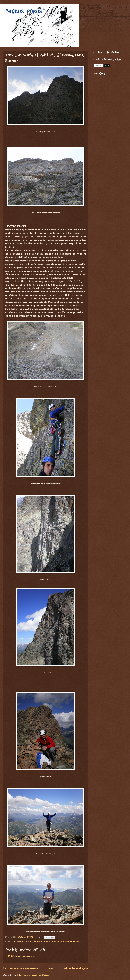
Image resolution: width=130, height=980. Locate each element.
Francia (38, 941)
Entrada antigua (75, 968)
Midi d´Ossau (51, 941)
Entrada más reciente (21, 968)
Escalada (27, 941)
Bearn (17, 941)
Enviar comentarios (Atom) (35, 975)
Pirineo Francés (70, 941)
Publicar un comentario (22, 956)
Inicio (50, 968)
